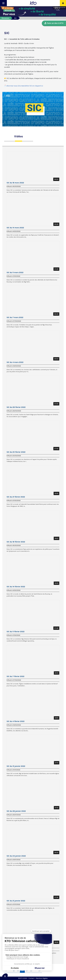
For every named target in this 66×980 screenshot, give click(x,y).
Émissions (5, 18)
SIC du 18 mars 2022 (15, 183)
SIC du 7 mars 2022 (15, 317)
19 (18, 971)
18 (14, 971)
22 (31, 971)
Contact (31, 978)
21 (27, 971)
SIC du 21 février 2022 (16, 497)
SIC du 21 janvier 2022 (16, 901)
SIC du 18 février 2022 (16, 542)
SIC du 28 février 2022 (16, 407)
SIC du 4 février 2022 (16, 721)
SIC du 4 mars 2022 (15, 362)
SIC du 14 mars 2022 (15, 228)
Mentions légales (42, 978)
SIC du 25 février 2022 (16, 452)
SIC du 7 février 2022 (15, 676)
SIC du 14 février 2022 (16, 587)
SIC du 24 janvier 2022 (16, 856)
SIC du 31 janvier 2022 (16, 766)
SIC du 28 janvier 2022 (16, 811)
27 (40, 971)
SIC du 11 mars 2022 (15, 272)
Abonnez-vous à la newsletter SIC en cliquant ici (25, 86)
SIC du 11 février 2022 (16, 632)
